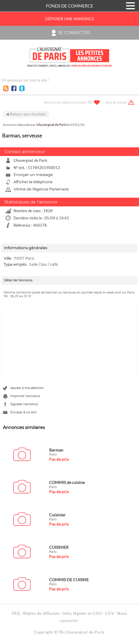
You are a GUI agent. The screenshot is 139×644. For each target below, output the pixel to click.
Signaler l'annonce (24, 404)
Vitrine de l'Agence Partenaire (41, 189)
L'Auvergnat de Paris (51, 125)
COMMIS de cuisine (67, 482)
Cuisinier (57, 515)
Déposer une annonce (70, 19)
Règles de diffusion (41, 613)
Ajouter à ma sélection (27, 388)
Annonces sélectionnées (65, 102)
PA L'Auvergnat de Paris (82, 632)
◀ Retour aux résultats (26, 114)
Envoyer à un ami (24, 412)
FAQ (16, 613)
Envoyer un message (33, 175)
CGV (110, 613)
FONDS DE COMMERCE (70, 6)
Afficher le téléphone (33, 182)
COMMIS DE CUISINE (69, 580)
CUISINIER (59, 547)
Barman (56, 450)
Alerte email (116, 102)
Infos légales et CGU (82, 613)
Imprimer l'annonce (25, 396)
